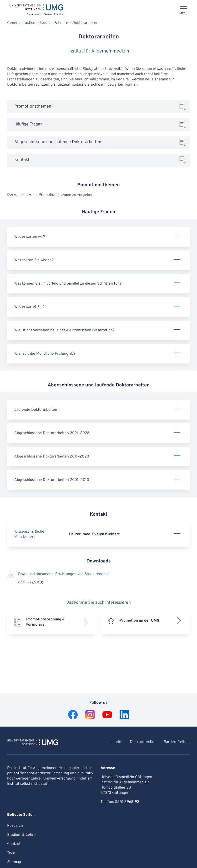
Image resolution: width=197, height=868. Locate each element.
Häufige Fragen (28, 124)
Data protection (143, 742)
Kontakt (22, 160)
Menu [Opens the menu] (183, 13)
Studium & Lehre (54, 23)
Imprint (117, 742)
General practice (22, 23)
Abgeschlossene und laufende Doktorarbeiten (58, 142)
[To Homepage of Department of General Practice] (33, 743)
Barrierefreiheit (177, 742)
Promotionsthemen (33, 107)
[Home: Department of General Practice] (36, 10)
